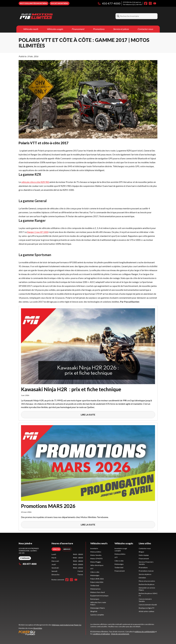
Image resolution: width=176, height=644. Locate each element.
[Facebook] (146, 3)
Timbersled (95, 585)
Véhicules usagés (55, 29)
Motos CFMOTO (96, 559)
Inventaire (94, 548)
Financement (78, 29)
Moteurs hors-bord (98, 592)
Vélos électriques (97, 565)
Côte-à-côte (95, 572)
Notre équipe (144, 555)
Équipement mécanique (99, 596)
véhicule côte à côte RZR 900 (35, 182)
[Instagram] (150, 3)
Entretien (142, 578)
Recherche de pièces (147, 584)
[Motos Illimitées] (54, 16)
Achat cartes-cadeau (146, 611)
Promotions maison (146, 571)
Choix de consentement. (120, 634)
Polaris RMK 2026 (97, 579)
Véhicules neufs (31, 29)
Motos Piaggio (96, 562)
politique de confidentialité (145, 632)
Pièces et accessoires (147, 581)
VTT (92, 569)
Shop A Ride (38, 628)
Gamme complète (97, 615)
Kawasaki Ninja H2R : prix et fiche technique (71, 389)
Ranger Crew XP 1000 (38, 232)
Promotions (99, 29)
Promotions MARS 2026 (48, 506)
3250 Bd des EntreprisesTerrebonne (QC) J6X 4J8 (132, 3)
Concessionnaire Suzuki (148, 605)
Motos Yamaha (96, 555)
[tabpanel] (67, 565)
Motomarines (95, 589)
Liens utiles (145, 543)
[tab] (56, 549)
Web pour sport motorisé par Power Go (67, 625)
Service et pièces (121, 29)
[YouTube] (155, 3)
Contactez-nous (145, 29)
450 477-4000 (109, 3)
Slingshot (94, 611)
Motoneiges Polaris (98, 608)
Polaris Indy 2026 (97, 582)
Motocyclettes (96, 552)
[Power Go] (50, 633)
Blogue (141, 552)
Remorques (95, 599)
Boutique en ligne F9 (146, 608)
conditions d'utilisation (101, 634)
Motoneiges (95, 575)
